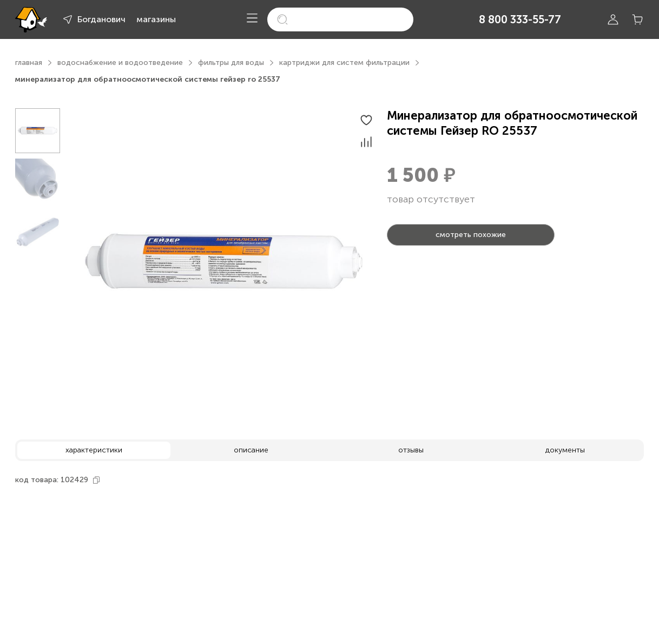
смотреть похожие (471, 235)
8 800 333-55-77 (520, 19)
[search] (340, 19)
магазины (156, 19)
